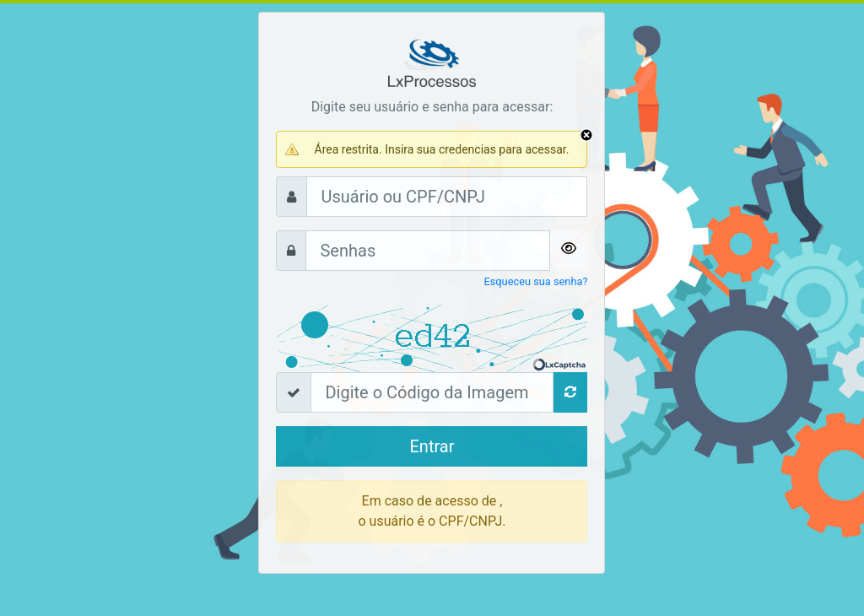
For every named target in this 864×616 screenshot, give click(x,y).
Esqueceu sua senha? (535, 281)
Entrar (432, 446)
